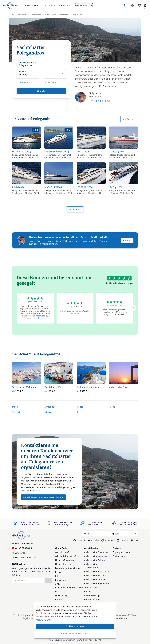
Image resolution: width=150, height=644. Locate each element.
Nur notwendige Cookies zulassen (75, 634)
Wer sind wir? (62, 552)
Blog (134, 540)
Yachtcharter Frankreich (96, 571)
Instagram (108, 540)
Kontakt (127, 240)
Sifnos (48, 412)
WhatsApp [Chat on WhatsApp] (19, 553)
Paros (112, 407)
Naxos (80, 407)
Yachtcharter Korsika (95, 575)
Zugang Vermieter (122, 552)
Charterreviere (91, 587)
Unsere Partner (63, 564)
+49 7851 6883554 (100, 101)
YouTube (93, 540)
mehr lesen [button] (38, 318)
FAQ (57, 591)
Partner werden (121, 556)
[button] (32, 6)
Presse (59, 572)
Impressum (61, 580)
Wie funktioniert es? (66, 556)
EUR (124, 534)
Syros (80, 412)
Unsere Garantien (64, 560)
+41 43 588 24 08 (22, 548)
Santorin (17, 412)
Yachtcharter (77, 587)
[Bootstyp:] (41, 73)
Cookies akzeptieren (75, 626)
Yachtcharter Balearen (95, 560)
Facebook (79, 540)
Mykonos (49, 407)
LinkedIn (122, 540)
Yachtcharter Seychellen (96, 583)
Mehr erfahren (44, 620)
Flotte (87, 591)
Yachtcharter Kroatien (95, 556)
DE (96, 534)
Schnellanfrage (92, 599)
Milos (15, 407)
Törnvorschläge (92, 595)
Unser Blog (61, 595)
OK (48, 581)
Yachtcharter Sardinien (96, 552)
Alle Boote (129, 119)
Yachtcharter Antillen (95, 579)
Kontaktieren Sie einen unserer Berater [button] (43, 497)
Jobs (57, 576)
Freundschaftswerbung (67, 568)
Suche (41, 91)
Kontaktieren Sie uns (24, 557)
